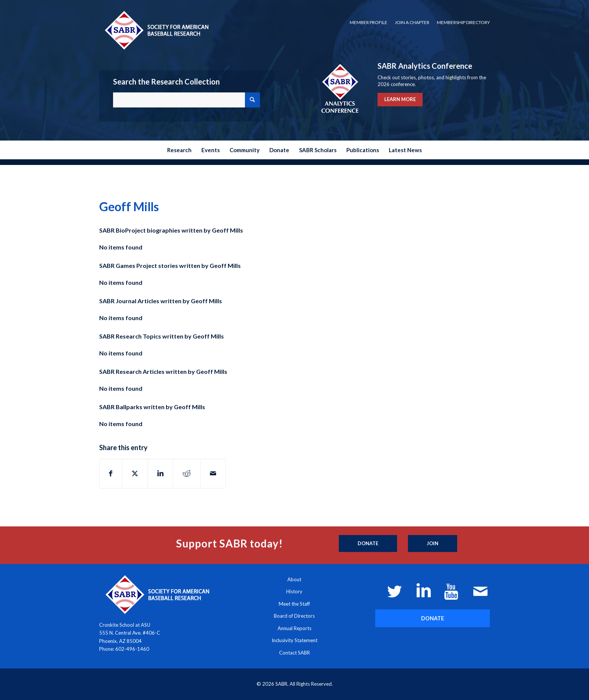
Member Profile (369, 22)
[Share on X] (135, 473)
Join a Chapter (412, 22)
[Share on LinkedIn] (160, 473)
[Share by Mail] (213, 473)
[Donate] (368, 544)
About (294, 579)
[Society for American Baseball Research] (156, 30)
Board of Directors (294, 616)
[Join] (433, 544)
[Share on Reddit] (187, 473)
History (294, 591)
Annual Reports (294, 628)
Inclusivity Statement (294, 640)
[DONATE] (433, 618)
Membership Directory (463, 22)
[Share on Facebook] (111, 473)
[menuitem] (369, 23)
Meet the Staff (294, 604)
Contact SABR (294, 653)
